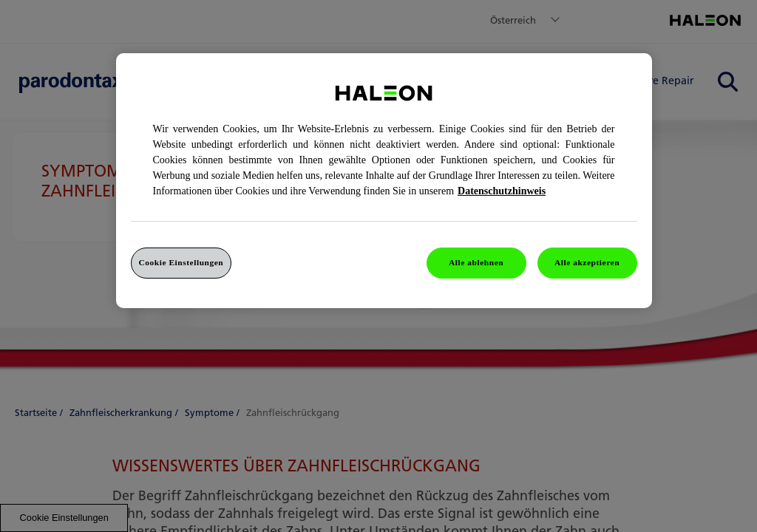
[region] (384, 181)
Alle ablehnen (476, 262)
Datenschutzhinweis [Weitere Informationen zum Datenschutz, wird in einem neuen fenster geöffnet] (502, 191)
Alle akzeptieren (587, 262)
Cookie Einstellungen (181, 262)
